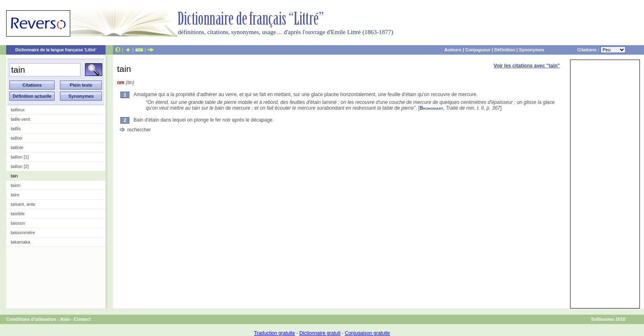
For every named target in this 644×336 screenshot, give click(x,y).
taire (15, 195)
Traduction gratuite (274, 333)
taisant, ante (23, 204)
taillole (17, 147)
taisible (18, 214)
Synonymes (531, 50)
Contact (82, 319)
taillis (16, 129)
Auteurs (453, 50)
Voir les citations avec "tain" (527, 66)
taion (16, 185)
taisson (18, 223)
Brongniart (431, 108)
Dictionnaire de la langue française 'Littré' (56, 50)
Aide (65, 319)
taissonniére (23, 232)
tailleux (18, 110)
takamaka (21, 242)
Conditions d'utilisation (31, 319)
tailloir (17, 138)
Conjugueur (478, 50)
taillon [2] (20, 166)
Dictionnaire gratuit (320, 333)
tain (14, 176)
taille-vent (20, 119)
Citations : (601, 50)
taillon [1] (20, 157)
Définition (505, 50)
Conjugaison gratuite (367, 333)
